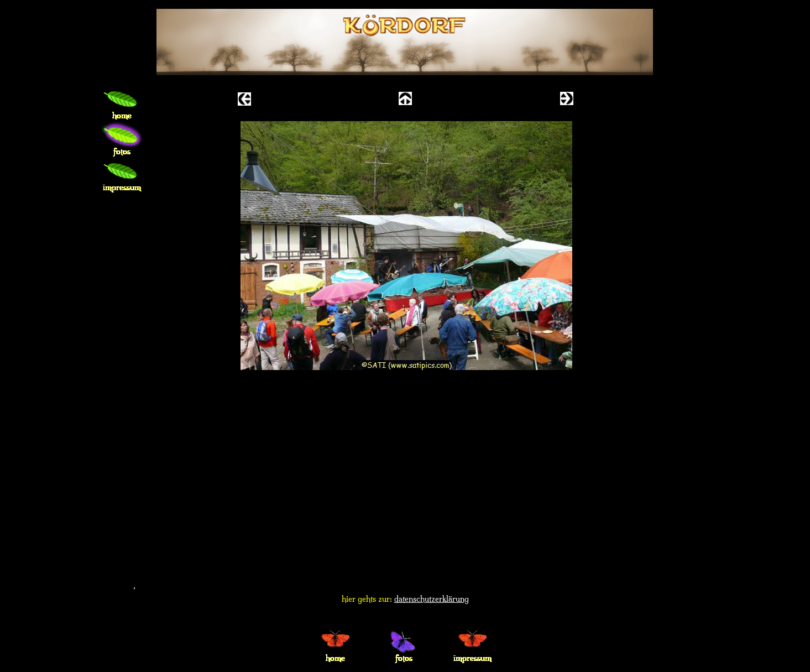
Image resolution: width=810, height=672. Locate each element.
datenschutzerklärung (432, 599)
